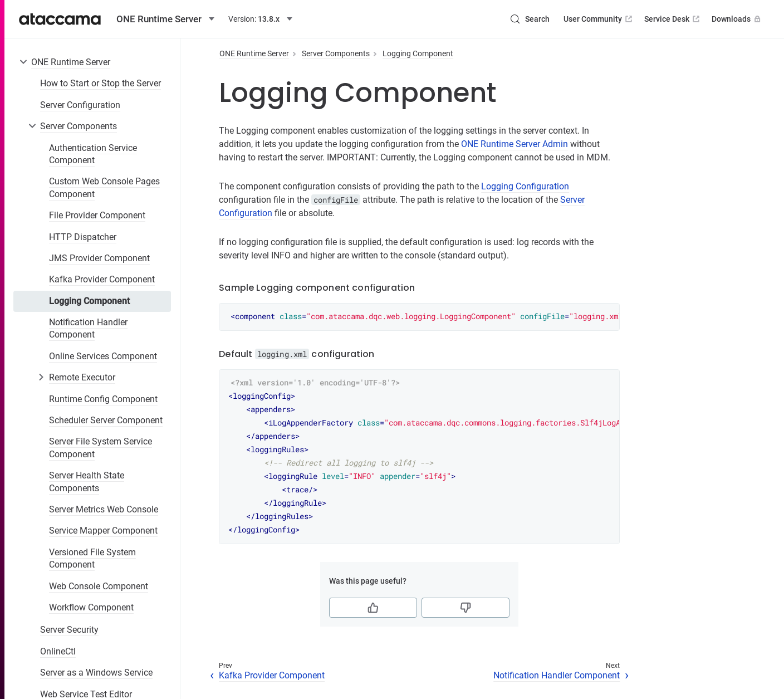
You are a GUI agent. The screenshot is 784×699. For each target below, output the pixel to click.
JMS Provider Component (99, 258)
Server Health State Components (87, 482)
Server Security (69, 630)
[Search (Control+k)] (530, 19)
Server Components (79, 126)
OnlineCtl (58, 651)
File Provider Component (97, 215)
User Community (599, 19)
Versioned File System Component (92, 558)
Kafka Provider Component (102, 279)
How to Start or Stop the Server (101, 83)
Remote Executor (82, 377)
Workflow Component (91, 607)
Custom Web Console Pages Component (104, 187)
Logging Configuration (525, 186)
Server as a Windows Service (96, 673)
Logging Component (89, 301)
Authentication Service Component (93, 154)
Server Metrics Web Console (104, 509)
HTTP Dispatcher (83, 237)
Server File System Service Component (101, 448)
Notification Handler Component (88, 328)
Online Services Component (103, 356)
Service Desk (673, 19)
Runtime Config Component (103, 399)
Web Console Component (99, 586)
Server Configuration (80, 105)
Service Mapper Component (103, 531)
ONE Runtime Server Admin (514, 144)
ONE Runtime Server (71, 62)
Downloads (737, 19)
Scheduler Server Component (106, 420)
